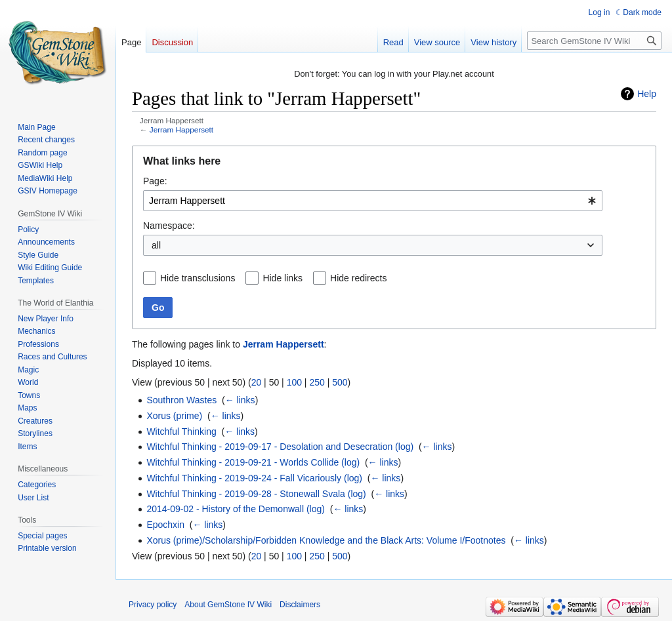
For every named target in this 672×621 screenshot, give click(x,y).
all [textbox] (156, 245)
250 (317, 382)
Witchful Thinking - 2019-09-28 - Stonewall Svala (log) (256, 494)
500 (340, 382)
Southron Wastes (181, 400)
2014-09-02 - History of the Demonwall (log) (236, 509)
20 (257, 382)
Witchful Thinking (181, 431)
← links (240, 400)
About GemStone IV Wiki (228, 605)
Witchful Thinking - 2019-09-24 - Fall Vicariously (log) (254, 478)
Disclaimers (300, 605)
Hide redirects (358, 278)
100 (294, 382)
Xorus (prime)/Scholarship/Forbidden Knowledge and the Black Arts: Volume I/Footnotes (326, 540)
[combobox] (373, 201)
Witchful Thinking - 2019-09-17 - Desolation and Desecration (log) (280, 447)
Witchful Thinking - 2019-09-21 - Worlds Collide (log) (253, 462)
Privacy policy (153, 605)
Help (647, 94)
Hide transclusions (198, 278)
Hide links (283, 278)
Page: (155, 181)
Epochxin (165, 525)
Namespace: (169, 226)
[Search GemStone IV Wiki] (594, 41)
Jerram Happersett (181, 130)
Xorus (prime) (174, 416)
